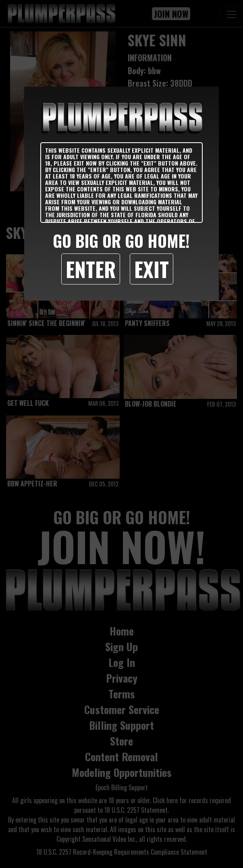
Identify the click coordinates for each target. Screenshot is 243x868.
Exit (152, 269)
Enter (91, 269)
